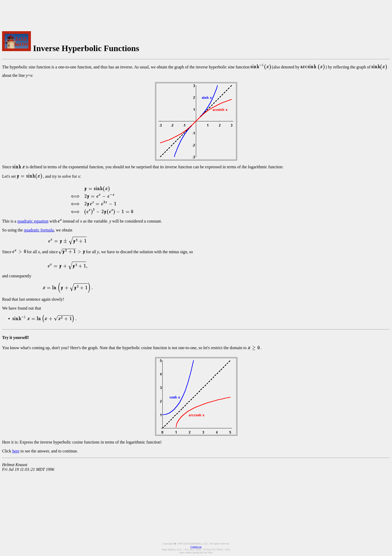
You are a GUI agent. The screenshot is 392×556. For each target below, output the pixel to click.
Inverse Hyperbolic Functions (86, 48)
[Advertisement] (174, 14)
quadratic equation (33, 221)
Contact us (196, 547)
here (16, 451)
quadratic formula (39, 230)
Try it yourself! (16, 338)
